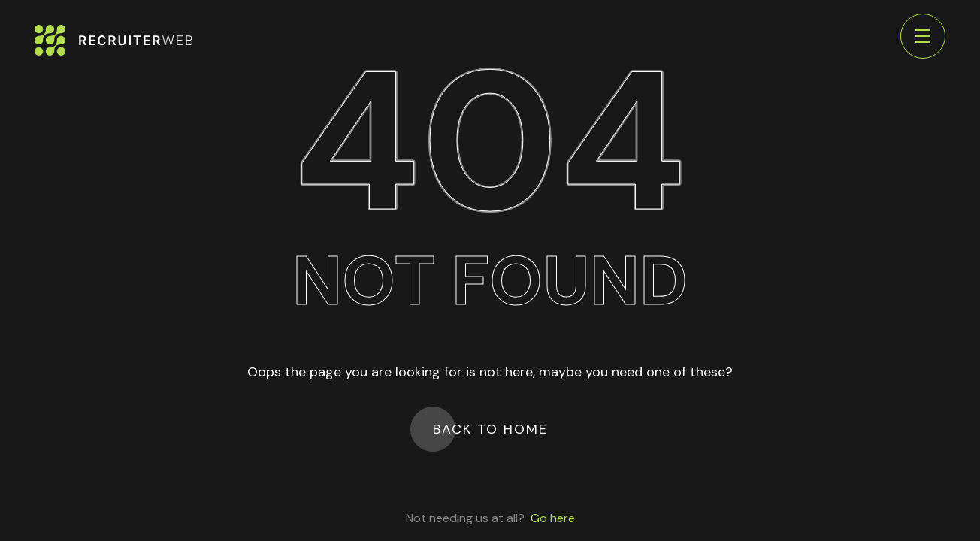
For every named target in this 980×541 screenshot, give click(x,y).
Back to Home (490, 429)
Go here (553, 518)
